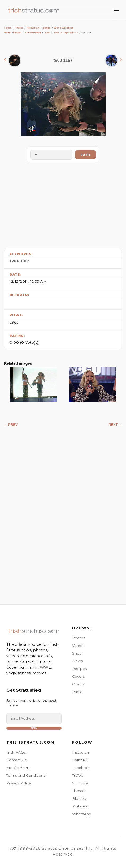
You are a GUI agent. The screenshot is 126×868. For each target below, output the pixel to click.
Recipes (79, 669)
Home (8, 28)
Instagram (81, 752)
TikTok (78, 775)
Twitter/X (80, 760)
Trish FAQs (16, 752)
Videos (78, 646)
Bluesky (79, 798)
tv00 (14, 261)
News (77, 661)
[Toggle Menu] (116, 11)
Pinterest (80, 806)
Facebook (81, 768)
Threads (79, 791)
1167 (25, 261)
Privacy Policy (19, 783)
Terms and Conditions (26, 775)
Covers (78, 676)
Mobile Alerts (18, 768)
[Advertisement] (63, 204)
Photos (19, 28)
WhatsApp (82, 814)
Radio (77, 692)
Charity (78, 684)
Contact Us (16, 760)
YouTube (80, 783)
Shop (77, 653)
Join (34, 728)
